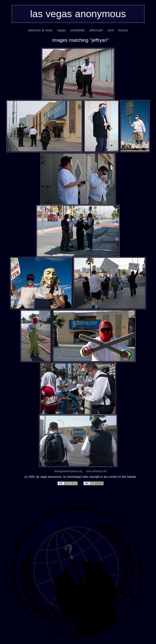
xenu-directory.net (96, 471)
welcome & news (40, 30)
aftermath (96, 30)
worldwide (77, 30)
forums (123, 30)
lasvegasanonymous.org (68, 471)
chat (110, 30)
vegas (61, 30)
